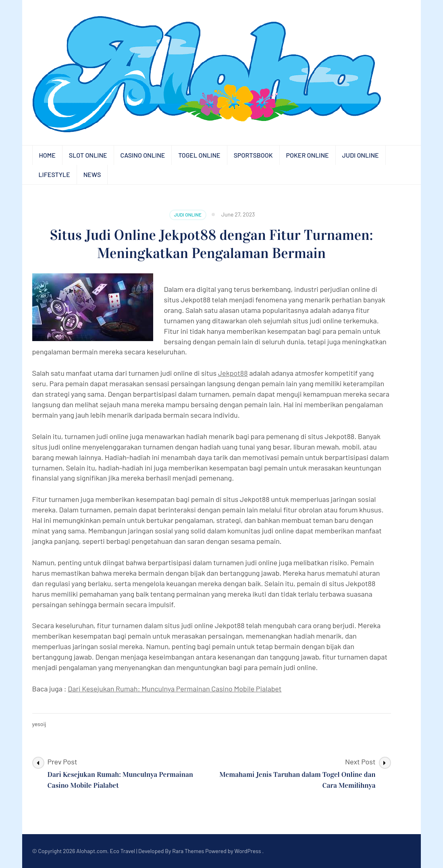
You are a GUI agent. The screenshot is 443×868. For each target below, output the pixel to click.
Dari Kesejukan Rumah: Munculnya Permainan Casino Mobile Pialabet (175, 689)
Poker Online (308, 155)
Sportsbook (253, 155)
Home (47, 155)
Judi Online (361, 155)
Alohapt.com (92, 851)
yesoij (39, 724)
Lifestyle (54, 174)
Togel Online (199, 155)
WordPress (248, 851)
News (92, 174)
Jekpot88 (233, 373)
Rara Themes (188, 851)
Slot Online (88, 155)
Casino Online (143, 155)
